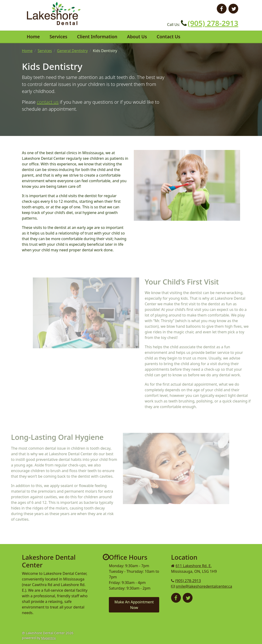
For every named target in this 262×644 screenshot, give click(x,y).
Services (58, 37)
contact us (48, 102)
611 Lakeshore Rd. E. (194, 566)
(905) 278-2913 (213, 23)
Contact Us (169, 37)
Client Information (97, 37)
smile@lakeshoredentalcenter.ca (204, 586)
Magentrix (49, 638)
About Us (137, 37)
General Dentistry (72, 51)
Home (33, 37)
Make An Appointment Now (134, 605)
